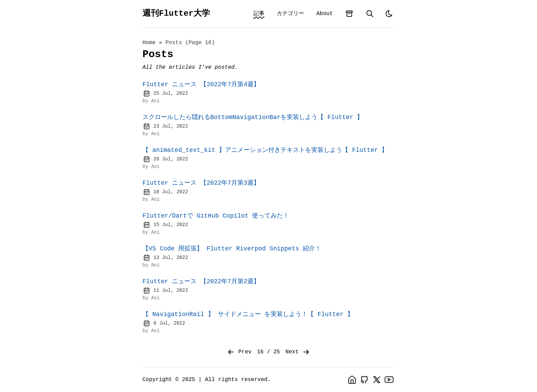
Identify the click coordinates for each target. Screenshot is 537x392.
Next (298, 352)
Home (149, 43)
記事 (259, 14)
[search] (370, 14)
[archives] (349, 14)
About (325, 14)
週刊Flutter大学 (176, 14)
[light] (389, 14)
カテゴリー (290, 14)
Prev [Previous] (239, 352)
